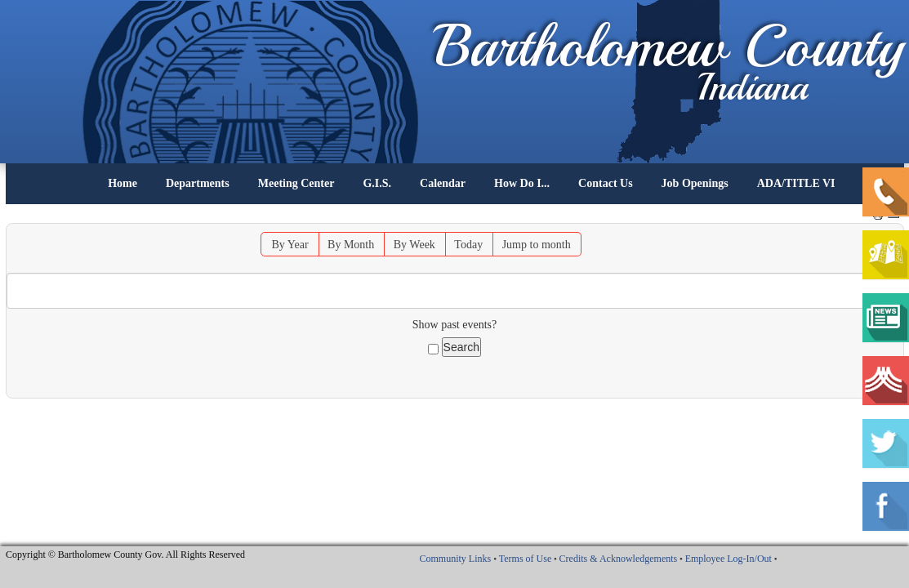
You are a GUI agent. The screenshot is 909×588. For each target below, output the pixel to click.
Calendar (443, 183)
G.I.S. (377, 183)
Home (123, 183)
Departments (198, 183)
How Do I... (522, 183)
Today (468, 245)
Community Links (455, 559)
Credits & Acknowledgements (619, 559)
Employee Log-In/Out (729, 559)
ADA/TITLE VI (796, 183)
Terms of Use (525, 559)
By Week (414, 245)
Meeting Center (296, 183)
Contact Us (606, 183)
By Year (290, 245)
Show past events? (454, 325)
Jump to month (537, 245)
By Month (351, 245)
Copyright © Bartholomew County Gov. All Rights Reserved (125, 555)
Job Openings (695, 183)
